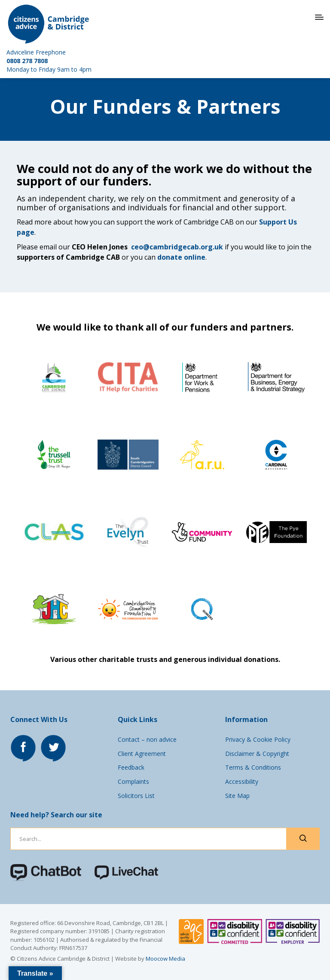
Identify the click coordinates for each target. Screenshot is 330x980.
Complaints (133, 781)
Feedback (131, 767)
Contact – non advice (147, 739)
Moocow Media (165, 959)
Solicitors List (136, 796)
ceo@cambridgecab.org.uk (177, 247)
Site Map (237, 796)
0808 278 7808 (27, 61)
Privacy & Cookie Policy (258, 739)
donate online (181, 257)
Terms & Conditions (253, 767)
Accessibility (242, 781)
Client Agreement (142, 754)
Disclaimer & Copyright (257, 754)
